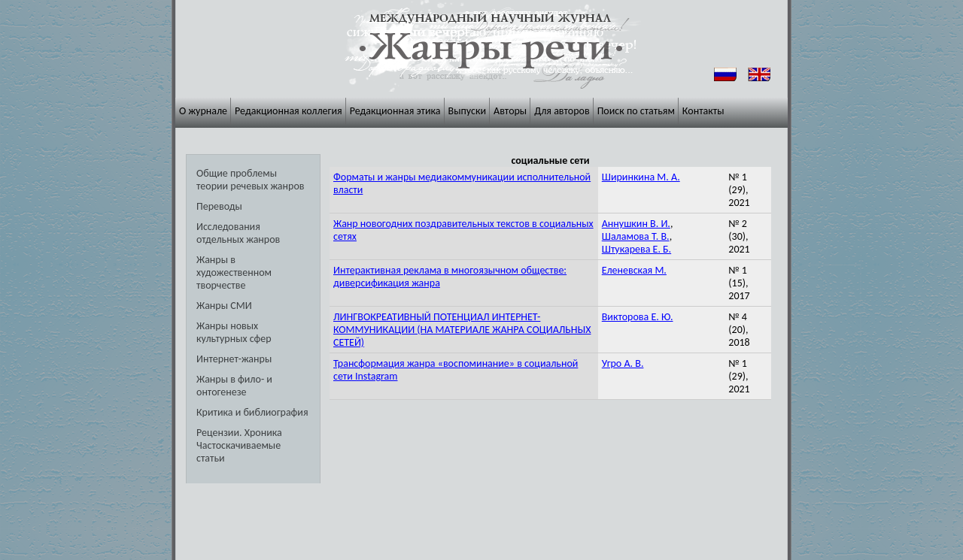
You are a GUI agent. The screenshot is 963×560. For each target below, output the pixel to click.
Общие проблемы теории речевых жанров (251, 180)
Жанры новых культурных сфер (234, 332)
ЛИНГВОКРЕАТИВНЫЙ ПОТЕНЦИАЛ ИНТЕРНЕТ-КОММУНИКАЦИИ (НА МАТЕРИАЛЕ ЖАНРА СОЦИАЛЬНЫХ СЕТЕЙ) (462, 330)
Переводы (219, 206)
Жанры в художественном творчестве (234, 272)
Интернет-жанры (234, 359)
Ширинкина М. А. (641, 177)
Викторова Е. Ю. (638, 317)
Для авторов (562, 111)
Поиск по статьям (636, 111)
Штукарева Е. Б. (636, 249)
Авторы (510, 111)
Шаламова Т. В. (636, 236)
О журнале (203, 111)
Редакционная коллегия (289, 111)
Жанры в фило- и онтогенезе (234, 386)
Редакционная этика (395, 111)
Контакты (703, 111)
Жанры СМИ (224, 306)
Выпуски (468, 111)
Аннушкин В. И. (636, 224)
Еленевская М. (634, 270)
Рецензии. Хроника (239, 433)
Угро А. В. (623, 363)
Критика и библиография (252, 412)
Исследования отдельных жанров (238, 233)
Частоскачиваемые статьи (238, 452)
